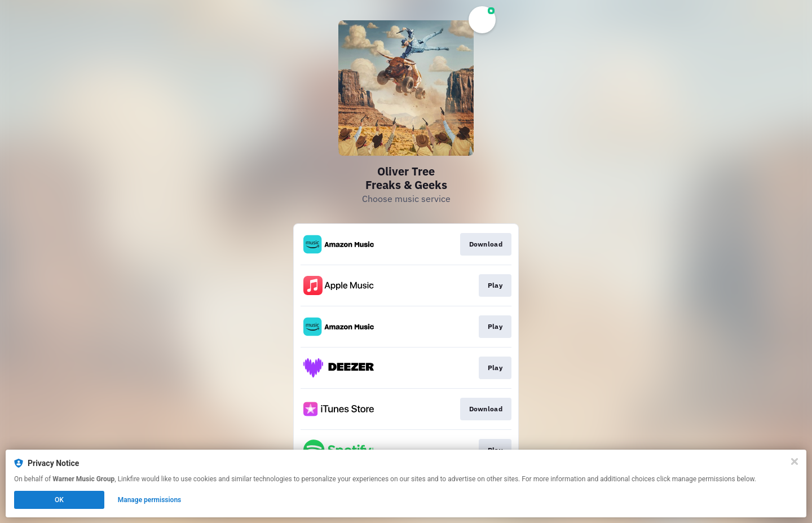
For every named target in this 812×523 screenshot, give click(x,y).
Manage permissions (150, 500)
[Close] (795, 462)
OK (59, 500)
